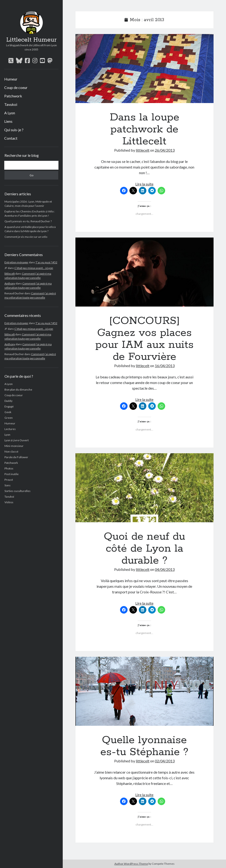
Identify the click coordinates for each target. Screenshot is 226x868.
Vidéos (9, 502)
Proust (9, 480)
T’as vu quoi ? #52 (46, 262)
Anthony (10, 283)
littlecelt (10, 274)
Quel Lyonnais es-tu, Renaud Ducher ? (28, 221)
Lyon (7, 435)
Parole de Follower (16, 457)
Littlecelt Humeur (31, 40)
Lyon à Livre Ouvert (17, 440)
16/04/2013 (165, 366)
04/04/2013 (165, 569)
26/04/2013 (165, 150)
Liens (8, 121)
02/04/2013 (165, 761)
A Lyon (10, 113)
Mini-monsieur (14, 446)
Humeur (11, 79)
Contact (11, 138)
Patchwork (13, 96)
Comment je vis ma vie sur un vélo (26, 237)
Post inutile (12, 474)
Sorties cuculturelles (18, 491)
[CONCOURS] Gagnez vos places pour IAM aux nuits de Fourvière (144, 272)
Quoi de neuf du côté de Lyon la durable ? (144, 488)
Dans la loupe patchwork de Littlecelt (144, 69)
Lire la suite (144, 184)
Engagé (9, 406)
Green (9, 418)
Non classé (11, 451)
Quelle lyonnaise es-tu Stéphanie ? (144, 691)
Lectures (10, 429)
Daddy (8, 401)
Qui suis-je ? (14, 130)
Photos (9, 468)
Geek (8, 412)
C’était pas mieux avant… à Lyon (34, 268)
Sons (8, 485)
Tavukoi (11, 104)
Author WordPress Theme (131, 864)
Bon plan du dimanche (18, 390)
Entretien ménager (16, 262)
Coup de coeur (16, 87)
